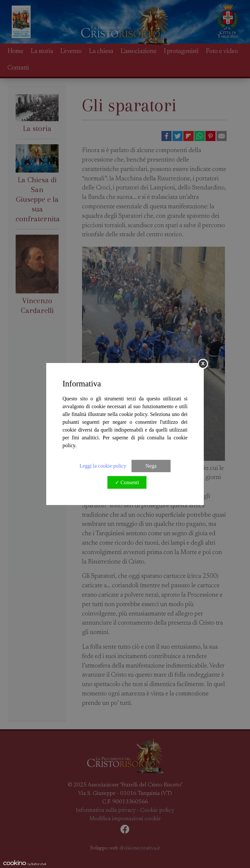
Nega (151, 466)
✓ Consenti (127, 482)
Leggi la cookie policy (103, 466)
